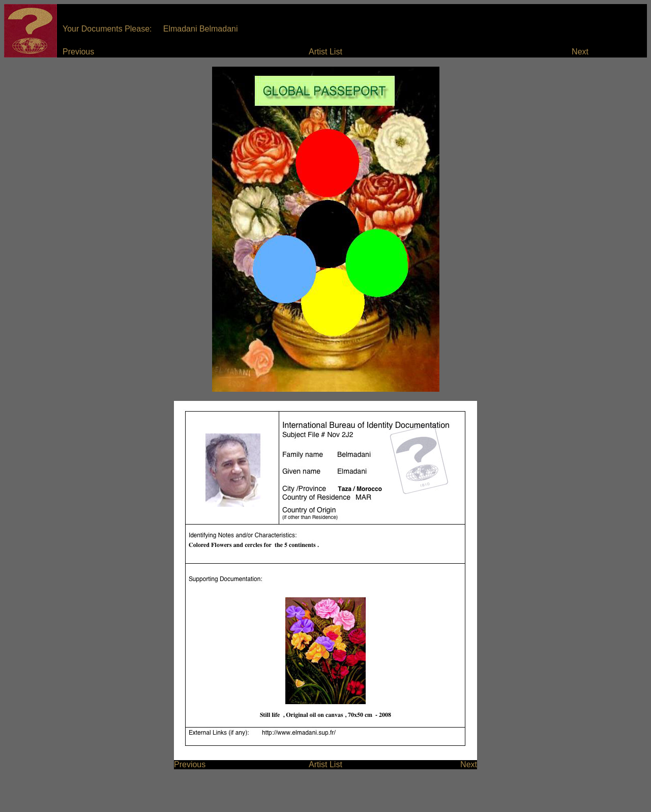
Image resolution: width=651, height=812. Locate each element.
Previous (78, 52)
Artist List (325, 52)
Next (580, 52)
